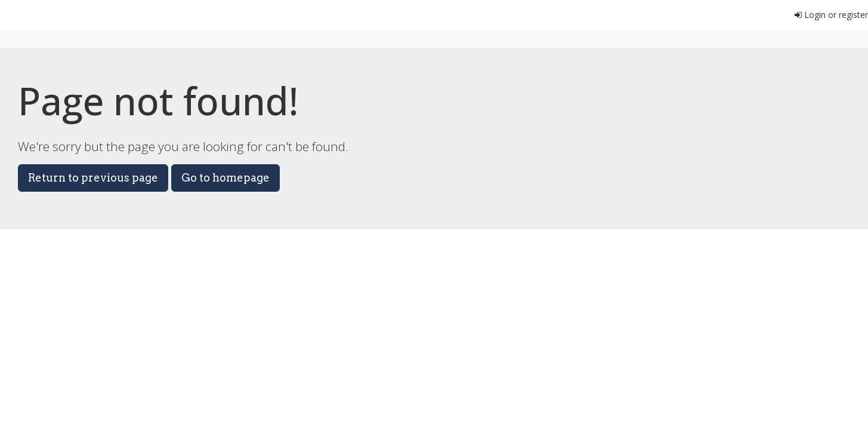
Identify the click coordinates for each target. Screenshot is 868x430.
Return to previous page (93, 178)
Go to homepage (226, 178)
